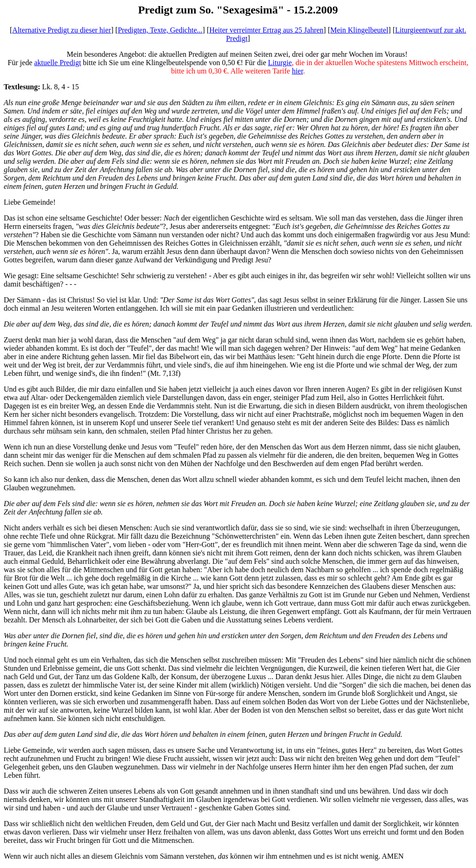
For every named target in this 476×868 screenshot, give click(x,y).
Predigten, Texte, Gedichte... (160, 30)
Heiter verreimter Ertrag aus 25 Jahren (266, 30)
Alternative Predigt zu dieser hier (61, 30)
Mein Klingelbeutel (359, 30)
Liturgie (280, 63)
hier (297, 71)
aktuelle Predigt (57, 63)
